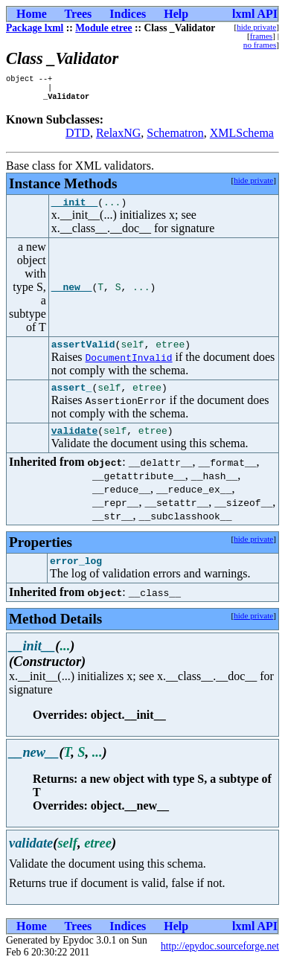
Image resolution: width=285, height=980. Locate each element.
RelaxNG (118, 137)
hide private (256, 27)
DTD (78, 137)
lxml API (255, 14)
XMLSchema (242, 137)
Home (32, 14)
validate (74, 443)
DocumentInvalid (129, 366)
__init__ (74, 208)
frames (261, 36)
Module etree (103, 28)
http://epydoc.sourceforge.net (220, 962)
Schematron (175, 137)
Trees (79, 14)
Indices (128, 14)
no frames (260, 45)
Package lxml (35, 28)
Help (176, 14)
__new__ (72, 294)
